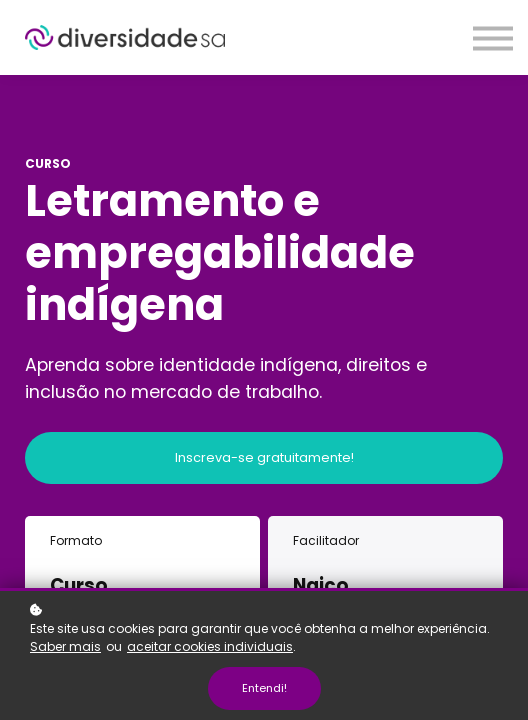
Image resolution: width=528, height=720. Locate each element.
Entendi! (264, 688)
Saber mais (65, 646)
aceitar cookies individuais (210, 646)
